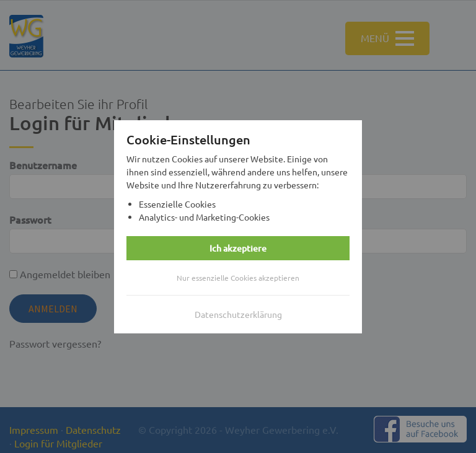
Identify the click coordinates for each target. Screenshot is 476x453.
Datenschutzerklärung (238, 314)
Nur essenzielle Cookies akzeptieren (238, 278)
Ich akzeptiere (238, 248)
